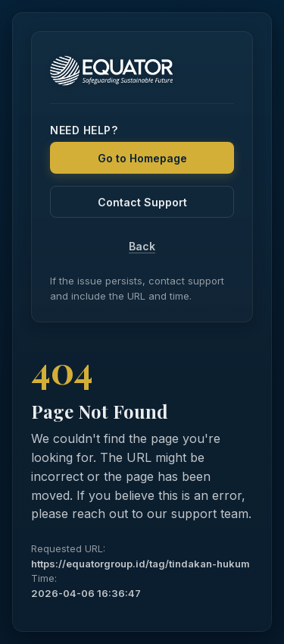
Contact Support (142, 202)
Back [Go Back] (142, 246)
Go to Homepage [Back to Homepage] (142, 158)
